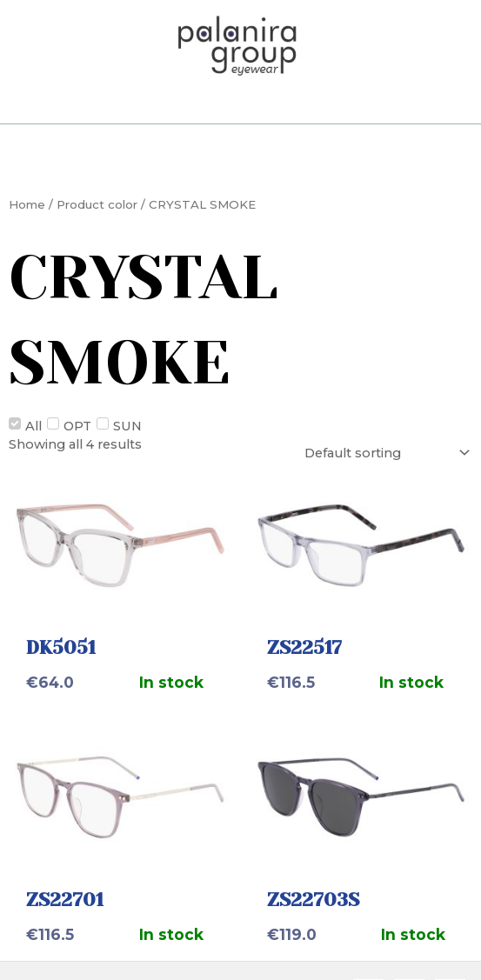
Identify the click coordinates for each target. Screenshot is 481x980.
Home (27, 204)
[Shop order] (385, 453)
